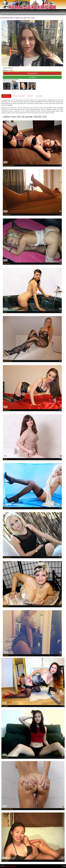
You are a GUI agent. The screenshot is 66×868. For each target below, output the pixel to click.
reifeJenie (6, 606)
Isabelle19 (6, 410)
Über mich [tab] (30, 96)
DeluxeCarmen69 (9, 165)
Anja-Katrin (7, 263)
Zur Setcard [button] (32, 77)
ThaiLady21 (5, 861)
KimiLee (6, 655)
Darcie (5, 312)
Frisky (5, 459)
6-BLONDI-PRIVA (7, 809)
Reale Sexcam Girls (10, 866)
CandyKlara (7, 557)
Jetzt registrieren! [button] (32, 73)
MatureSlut (7, 508)
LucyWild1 (5, 706)
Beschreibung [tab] (6, 96)
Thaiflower (5, 758)
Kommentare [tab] (39, 96)
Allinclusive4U (7, 361)
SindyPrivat (7, 214)
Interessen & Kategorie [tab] (19, 96)
